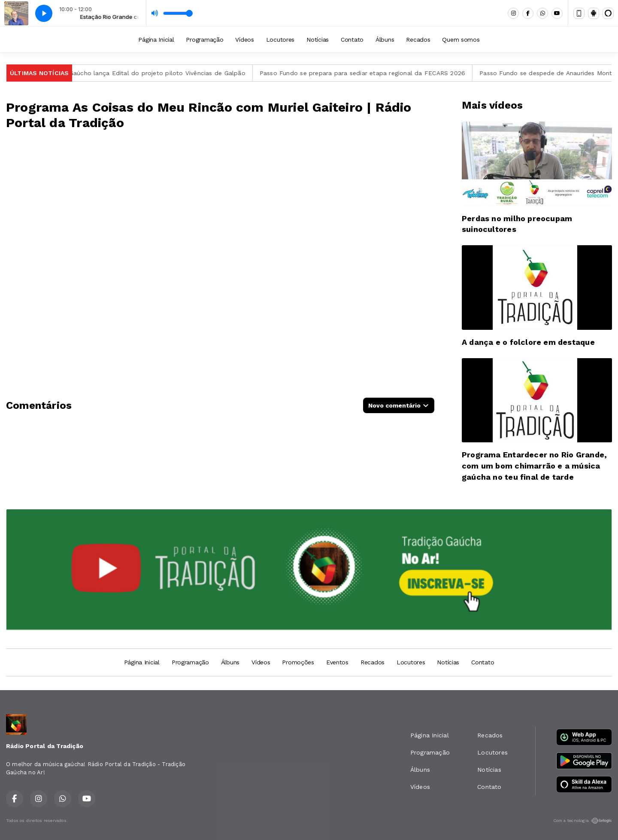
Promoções (298, 662)
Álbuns (385, 40)
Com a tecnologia (583, 821)
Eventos (337, 662)
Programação (204, 40)
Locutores (280, 40)
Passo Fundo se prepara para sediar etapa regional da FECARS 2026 (367, 73)
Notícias (318, 40)
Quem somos (461, 40)
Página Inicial (156, 40)
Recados (418, 40)
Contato (352, 40)
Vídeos (244, 40)
